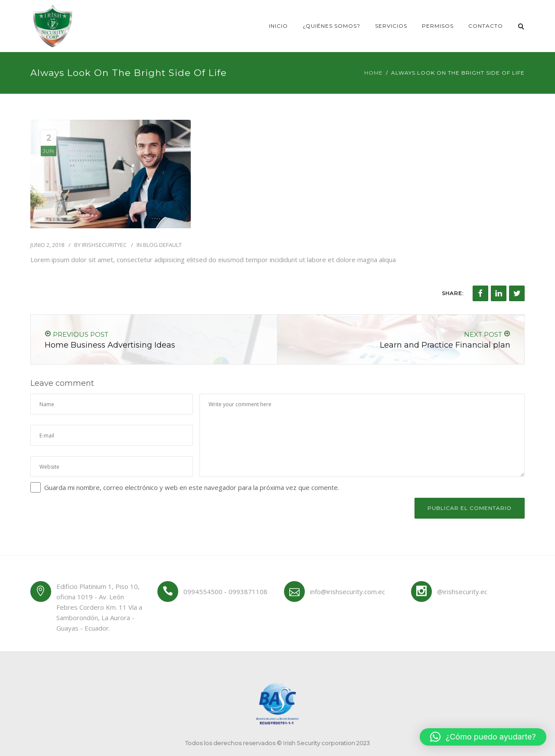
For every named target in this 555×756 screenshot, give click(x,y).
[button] (483, 737)
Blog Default (162, 245)
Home (374, 73)
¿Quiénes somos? (331, 26)
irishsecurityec (104, 245)
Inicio (278, 26)
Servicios (391, 26)
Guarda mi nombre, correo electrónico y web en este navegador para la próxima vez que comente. (192, 487)
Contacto (486, 26)
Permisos (438, 26)
